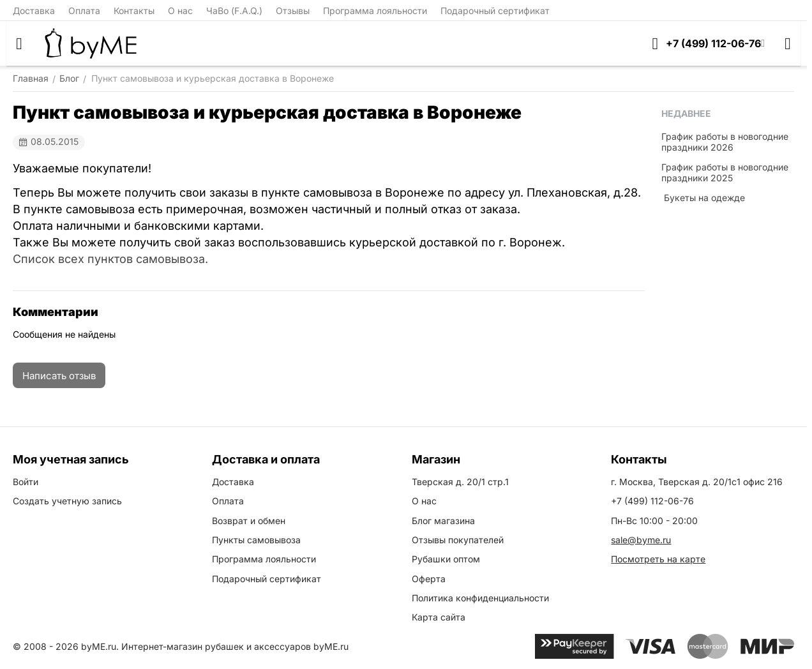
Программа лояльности (375, 11)
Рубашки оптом (446, 559)
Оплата (84, 11)
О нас (180, 11)
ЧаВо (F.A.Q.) (234, 11)
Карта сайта (439, 617)
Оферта (429, 579)
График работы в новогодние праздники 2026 (725, 142)
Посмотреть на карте (658, 559)
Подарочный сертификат (495, 11)
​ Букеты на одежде (703, 198)
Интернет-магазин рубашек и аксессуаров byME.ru (235, 646)
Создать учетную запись (67, 501)
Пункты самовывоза (256, 540)
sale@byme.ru (641, 540)
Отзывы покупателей (458, 540)
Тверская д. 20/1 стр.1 (460, 482)
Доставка (34, 11)
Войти (26, 482)
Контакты (134, 11)
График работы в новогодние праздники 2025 (725, 172)
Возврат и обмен (249, 521)
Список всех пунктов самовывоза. (110, 259)
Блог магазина (443, 521)
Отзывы (293, 11)
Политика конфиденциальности (480, 598)
